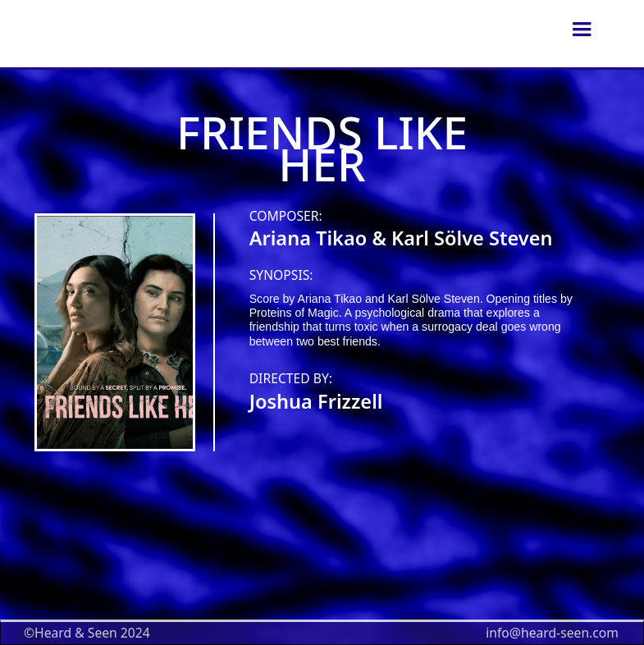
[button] (582, 30)
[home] (391, 30)
